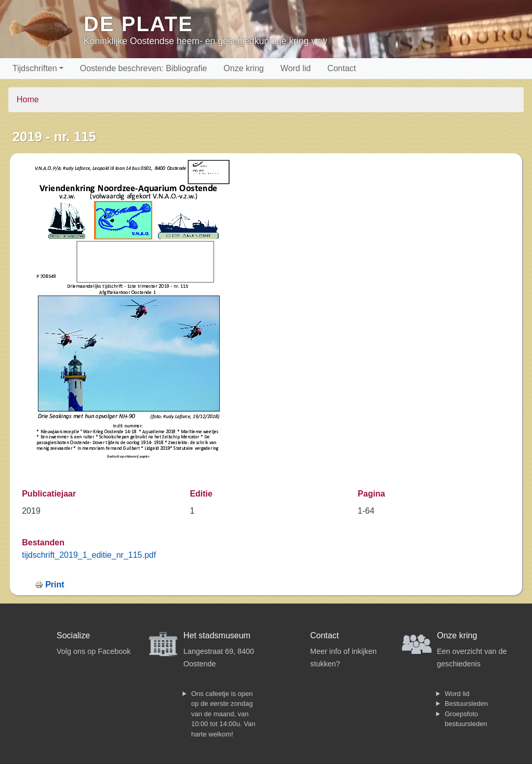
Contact (342, 68)
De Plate (138, 24)
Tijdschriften (35, 68)
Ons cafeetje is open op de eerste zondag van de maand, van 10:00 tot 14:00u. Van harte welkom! (223, 714)
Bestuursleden (466, 703)
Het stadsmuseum (217, 635)
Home (28, 99)
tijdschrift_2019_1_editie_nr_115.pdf (89, 555)
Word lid (296, 68)
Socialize (73, 635)
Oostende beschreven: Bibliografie (144, 68)
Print (55, 585)
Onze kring (243, 68)
